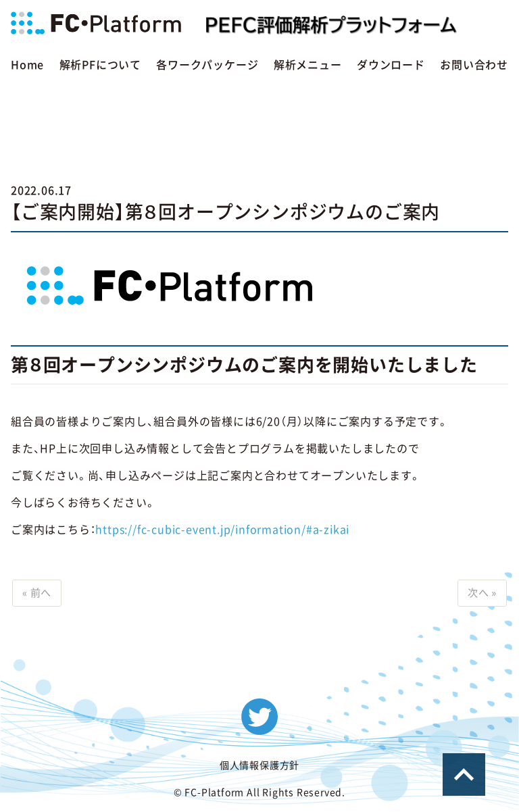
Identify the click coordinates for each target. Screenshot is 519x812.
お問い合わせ (474, 65)
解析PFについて (100, 65)
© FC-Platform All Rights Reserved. (259, 794)
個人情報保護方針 (259, 767)
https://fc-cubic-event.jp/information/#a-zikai (222, 530)
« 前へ (39, 594)
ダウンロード (391, 65)
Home (27, 65)
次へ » (480, 594)
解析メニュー (308, 65)
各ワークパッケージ (207, 65)
